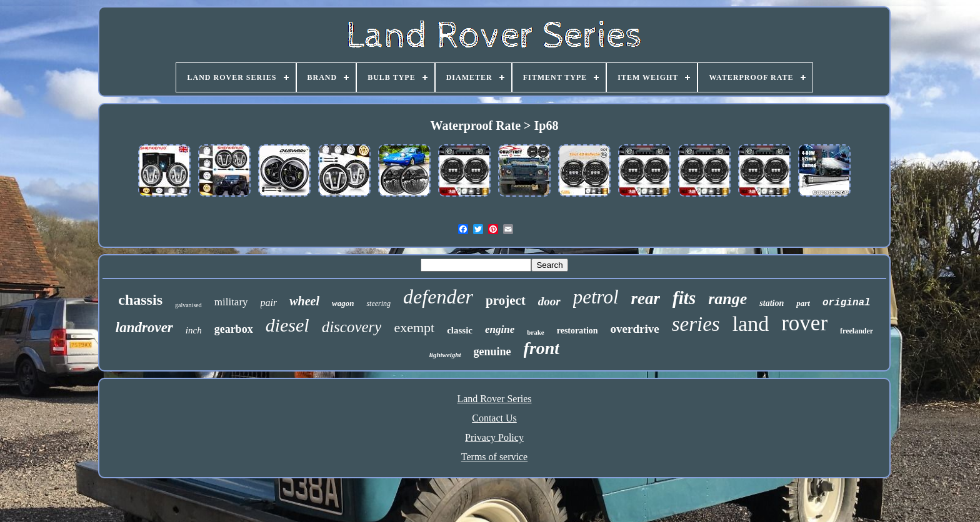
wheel (304, 301)
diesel (287, 325)
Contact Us (494, 418)
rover (804, 323)
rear (646, 298)
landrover (144, 327)
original (847, 303)
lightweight (445, 355)
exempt (414, 327)
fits (684, 298)
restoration (577, 331)
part (803, 303)
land (751, 324)
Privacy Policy (494, 437)
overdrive (635, 329)
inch (194, 330)
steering (378, 303)
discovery (352, 327)
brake (536, 332)
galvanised (188, 305)
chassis (140, 300)
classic (460, 330)
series (696, 324)
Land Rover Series (494, 399)
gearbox (234, 329)
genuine (492, 352)
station (772, 303)
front (542, 348)
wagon (343, 303)
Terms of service (494, 457)
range (727, 299)
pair (269, 303)
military (231, 302)
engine (500, 329)
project (506, 300)
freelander (857, 331)
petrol (596, 297)
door (549, 301)
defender (438, 297)
